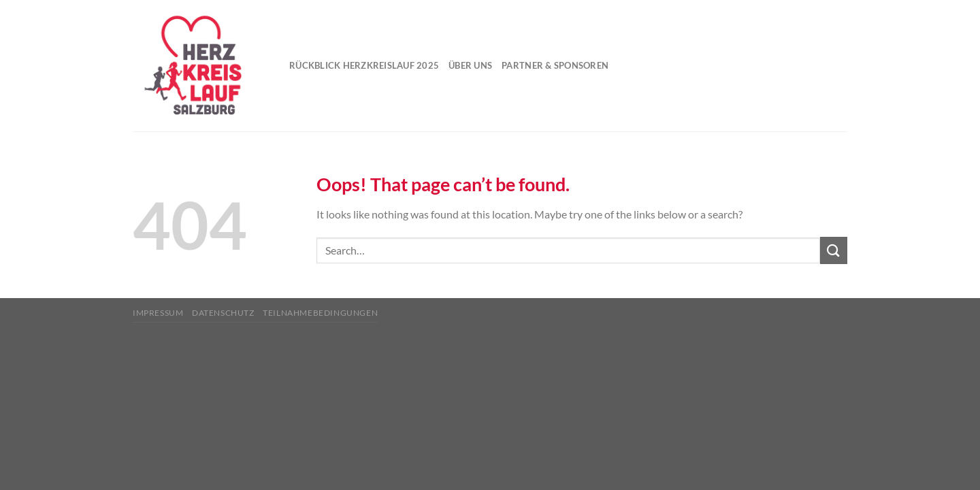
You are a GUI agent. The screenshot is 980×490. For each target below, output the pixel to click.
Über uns (470, 65)
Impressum (158, 313)
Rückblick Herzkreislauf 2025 (364, 65)
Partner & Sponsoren (555, 65)
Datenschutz (223, 313)
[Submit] (834, 250)
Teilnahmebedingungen (320, 313)
